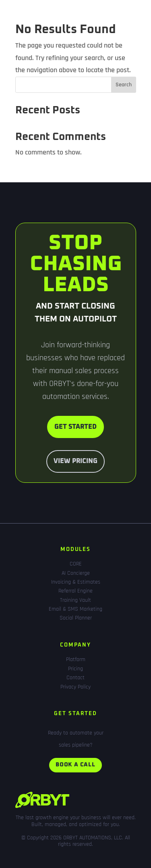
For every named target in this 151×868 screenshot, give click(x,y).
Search (124, 85)
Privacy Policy (75, 687)
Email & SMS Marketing (75, 609)
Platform (76, 659)
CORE (76, 564)
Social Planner (76, 618)
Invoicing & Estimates (76, 582)
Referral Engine (75, 591)
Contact (75, 678)
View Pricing (75, 461)
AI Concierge (76, 573)
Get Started (75, 427)
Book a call (75, 765)
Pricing (75, 669)
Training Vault (75, 600)
